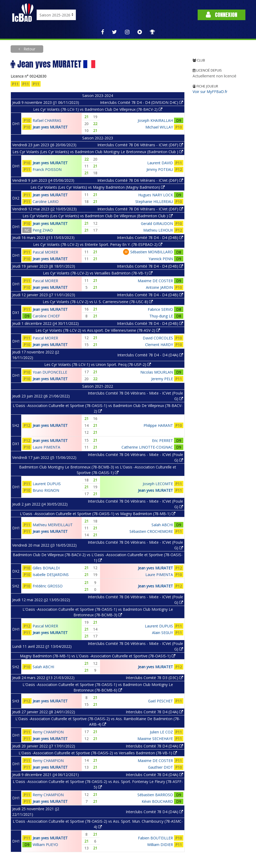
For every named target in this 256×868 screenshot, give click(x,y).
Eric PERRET (162, 440)
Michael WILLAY (159, 127)
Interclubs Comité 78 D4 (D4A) (154, 712)
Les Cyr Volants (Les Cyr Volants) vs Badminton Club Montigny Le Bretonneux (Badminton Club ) (98, 152)
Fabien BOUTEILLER (155, 838)
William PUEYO (45, 845)
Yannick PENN (161, 259)
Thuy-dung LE (161, 316)
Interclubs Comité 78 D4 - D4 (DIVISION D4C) (142, 102)
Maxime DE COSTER (155, 281)
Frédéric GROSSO (48, 586)
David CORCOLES (158, 338)
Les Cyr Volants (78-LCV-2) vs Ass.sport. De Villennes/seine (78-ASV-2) (98, 330)
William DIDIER (160, 845)
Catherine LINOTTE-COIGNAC (147, 447)
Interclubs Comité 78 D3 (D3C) (154, 678)
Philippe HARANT (158, 425)
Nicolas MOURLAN (157, 372)
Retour (29, 49)
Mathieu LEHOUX (158, 230)
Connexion (222, 15)
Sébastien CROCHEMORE (151, 531)
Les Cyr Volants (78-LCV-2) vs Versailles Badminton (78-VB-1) (98, 273)
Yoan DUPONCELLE (50, 372)
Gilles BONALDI (46, 568)
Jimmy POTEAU (160, 169)
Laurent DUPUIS (47, 484)
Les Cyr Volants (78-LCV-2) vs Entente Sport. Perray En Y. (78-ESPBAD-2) (98, 244)
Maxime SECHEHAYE (155, 739)
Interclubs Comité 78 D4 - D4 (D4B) (150, 238)
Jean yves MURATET (50, 127)
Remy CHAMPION (48, 732)
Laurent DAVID (160, 163)
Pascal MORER (45, 252)
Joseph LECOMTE (158, 484)
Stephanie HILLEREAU (154, 201)
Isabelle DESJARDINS (51, 575)
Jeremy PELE (162, 379)
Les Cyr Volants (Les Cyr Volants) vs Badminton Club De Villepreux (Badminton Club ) (98, 216)
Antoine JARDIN (159, 287)
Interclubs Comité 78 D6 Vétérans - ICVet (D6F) (140, 145)
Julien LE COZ (161, 732)
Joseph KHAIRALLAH (155, 120)
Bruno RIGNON (46, 490)
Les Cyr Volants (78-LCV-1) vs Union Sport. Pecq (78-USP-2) (98, 364)
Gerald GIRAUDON (157, 223)
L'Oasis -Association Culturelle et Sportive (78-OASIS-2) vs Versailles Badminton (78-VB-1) (98, 753)
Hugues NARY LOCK (156, 195)
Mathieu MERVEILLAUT (53, 525)
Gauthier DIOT (160, 767)
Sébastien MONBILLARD (152, 252)
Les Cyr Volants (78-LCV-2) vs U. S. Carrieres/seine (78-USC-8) (98, 302)
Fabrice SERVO (160, 309)
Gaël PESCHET (160, 701)
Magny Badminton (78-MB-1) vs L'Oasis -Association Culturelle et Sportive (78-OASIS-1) (98, 656)
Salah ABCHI (162, 525)
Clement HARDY (159, 345)
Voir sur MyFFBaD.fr (210, 92)
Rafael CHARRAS (47, 120)
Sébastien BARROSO (155, 795)
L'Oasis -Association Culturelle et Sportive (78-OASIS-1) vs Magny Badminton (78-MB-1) (98, 514)
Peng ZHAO (43, 230)
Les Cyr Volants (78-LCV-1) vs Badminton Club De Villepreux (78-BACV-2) (98, 109)
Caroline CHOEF (46, 316)
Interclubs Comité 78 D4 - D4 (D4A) (150, 355)
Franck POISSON (47, 169)
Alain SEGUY (162, 633)
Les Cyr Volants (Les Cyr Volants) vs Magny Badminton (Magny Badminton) (98, 187)
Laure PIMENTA (46, 447)
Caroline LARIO (46, 201)
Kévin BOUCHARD (157, 801)
